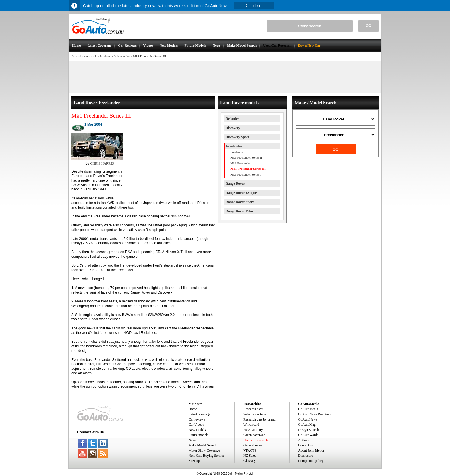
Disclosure (306, 456)
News (192, 440)
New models (197, 430)
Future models (198, 435)
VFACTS (250, 450)
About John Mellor (311, 450)
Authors (304, 440)
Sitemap (194, 461)
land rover (107, 56)
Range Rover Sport (240, 202)
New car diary (253, 430)
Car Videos (196, 425)
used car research (86, 56)
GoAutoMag (307, 425)
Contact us (306, 445)
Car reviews (197, 419)
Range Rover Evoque (241, 193)
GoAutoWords (308, 435)
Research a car (253, 409)
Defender (232, 119)
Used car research (256, 440)
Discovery (233, 128)
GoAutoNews (308, 419)
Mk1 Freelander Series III (150, 56)
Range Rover (235, 184)
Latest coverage (199, 414)
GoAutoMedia (308, 409)
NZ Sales (250, 456)
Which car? (251, 425)
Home (193, 409)
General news (253, 445)
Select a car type (255, 414)
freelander (123, 56)
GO (369, 26)
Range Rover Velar (239, 211)
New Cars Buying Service (206, 456)
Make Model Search (202, 445)
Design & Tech (309, 430)
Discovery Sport (237, 137)
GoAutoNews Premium (314, 414)
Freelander (234, 146)
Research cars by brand (259, 419)
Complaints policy (311, 461)
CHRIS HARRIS (102, 163)
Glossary (250, 461)
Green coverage (254, 435)
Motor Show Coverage (204, 450)
